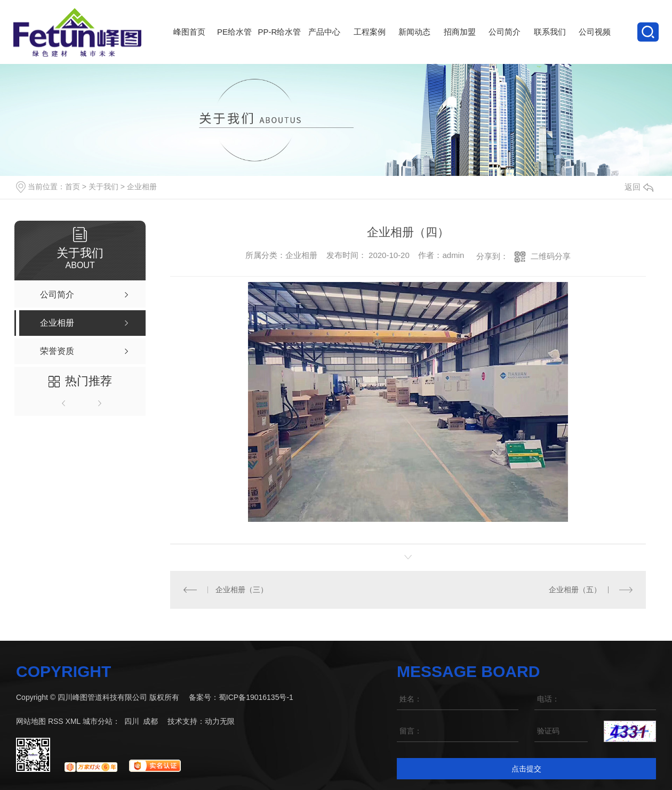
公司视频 (595, 46)
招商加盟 (459, 46)
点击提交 (526, 768)
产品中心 (324, 46)
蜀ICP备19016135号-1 (256, 697)
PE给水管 (234, 46)
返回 (639, 187)
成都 (150, 721)
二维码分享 (551, 256)
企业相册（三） (242, 589)
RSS (56, 721)
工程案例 (370, 46)
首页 (73, 187)
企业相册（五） (575, 589)
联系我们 (549, 46)
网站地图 (31, 721)
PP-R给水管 (279, 46)
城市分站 (98, 721)
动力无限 (220, 721)
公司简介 (505, 46)
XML (73, 721)
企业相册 (142, 187)
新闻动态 (414, 46)
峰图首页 (189, 46)
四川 (132, 721)
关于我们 (103, 187)
